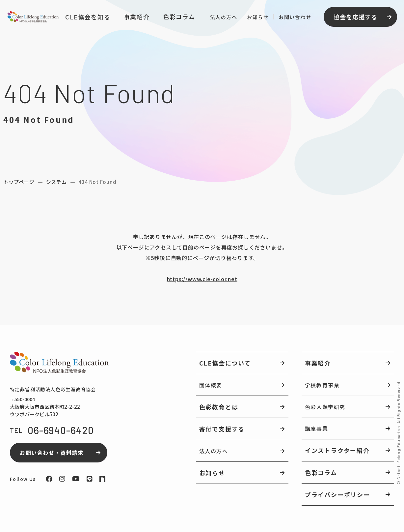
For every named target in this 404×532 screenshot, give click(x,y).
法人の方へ (222, 18)
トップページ (19, 182)
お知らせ (257, 18)
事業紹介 (135, 18)
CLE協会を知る (87, 18)
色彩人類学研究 (325, 407)
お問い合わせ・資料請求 (52, 453)
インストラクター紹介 (337, 450)
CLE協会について (225, 363)
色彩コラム (178, 17)
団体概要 (211, 385)
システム (56, 182)
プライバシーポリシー (337, 494)
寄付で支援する (222, 429)
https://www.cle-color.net (202, 279)
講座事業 (316, 429)
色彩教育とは (219, 407)
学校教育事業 (322, 385)
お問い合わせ (294, 18)
